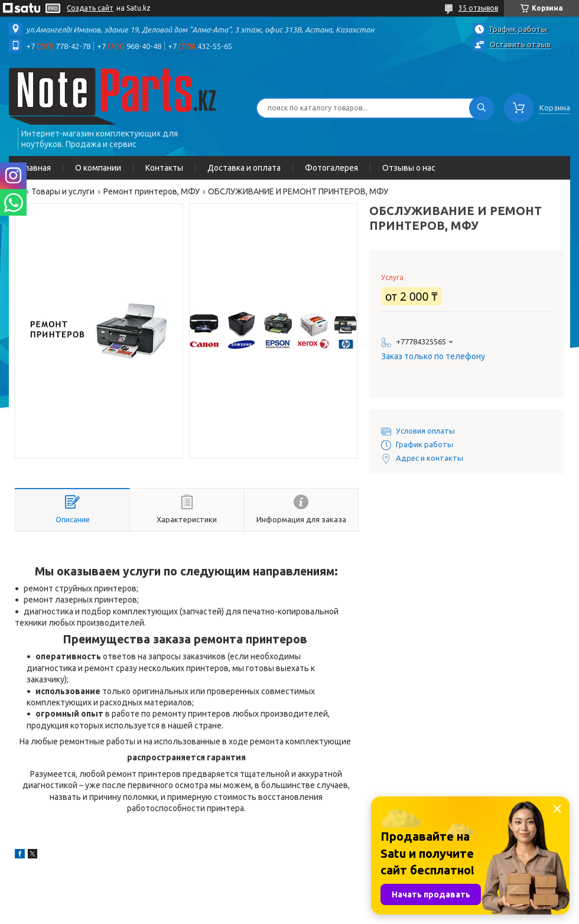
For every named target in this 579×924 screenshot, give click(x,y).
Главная (36, 168)
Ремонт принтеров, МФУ (152, 191)
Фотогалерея (331, 168)
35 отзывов (478, 8)
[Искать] (482, 108)
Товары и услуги (63, 191)
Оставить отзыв (520, 44)
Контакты (164, 168)
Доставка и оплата (244, 168)
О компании (98, 168)
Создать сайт (90, 8)
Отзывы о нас (409, 168)
